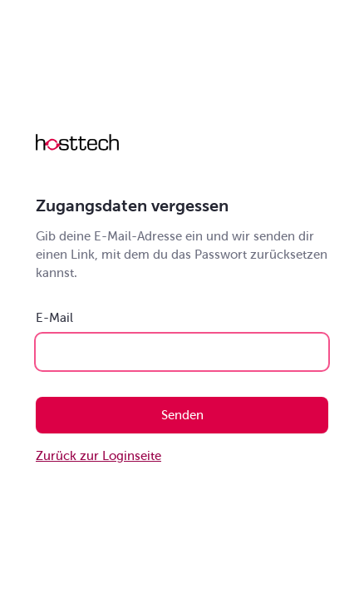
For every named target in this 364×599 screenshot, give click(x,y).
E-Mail (54, 317)
